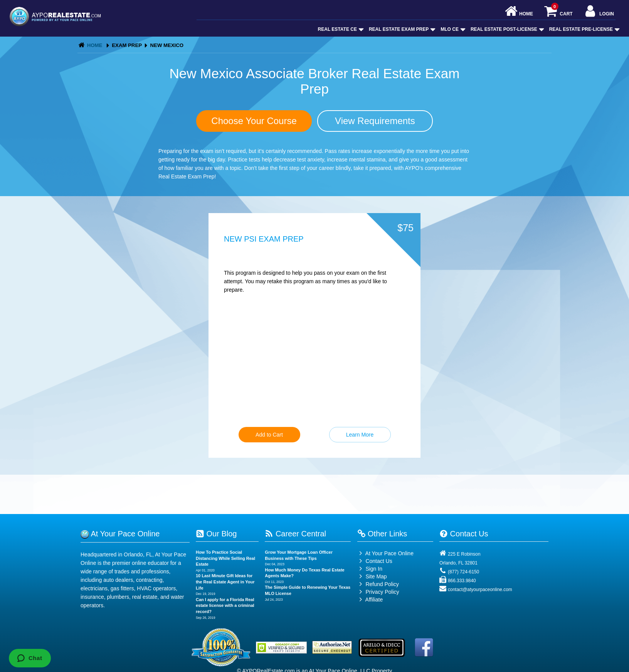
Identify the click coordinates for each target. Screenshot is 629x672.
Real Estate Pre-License (584, 29)
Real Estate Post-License (507, 29)
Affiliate (370, 600)
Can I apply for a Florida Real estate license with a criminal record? (225, 606)
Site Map (372, 576)
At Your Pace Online (385, 553)
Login (599, 12)
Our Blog (216, 534)
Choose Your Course (254, 121)
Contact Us (375, 561)
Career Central (295, 534)
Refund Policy (382, 584)
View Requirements (375, 121)
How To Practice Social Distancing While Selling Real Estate (225, 558)
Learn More (360, 435)
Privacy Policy (382, 592)
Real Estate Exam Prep (401, 29)
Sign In (370, 569)
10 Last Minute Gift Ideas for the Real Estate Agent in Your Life (225, 582)
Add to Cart (269, 435)
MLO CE (452, 29)
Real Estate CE (340, 29)
